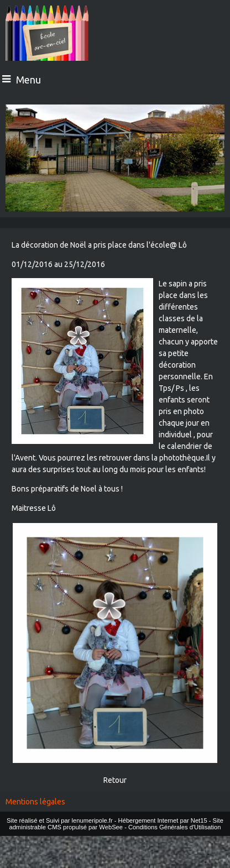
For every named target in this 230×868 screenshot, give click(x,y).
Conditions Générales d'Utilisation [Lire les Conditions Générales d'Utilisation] (175, 827)
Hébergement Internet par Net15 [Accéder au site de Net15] (163, 820)
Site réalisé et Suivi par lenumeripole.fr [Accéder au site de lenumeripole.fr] (60, 820)
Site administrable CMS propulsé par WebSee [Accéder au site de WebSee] (116, 824)
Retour (115, 780)
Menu (28, 80)
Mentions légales (35, 802)
